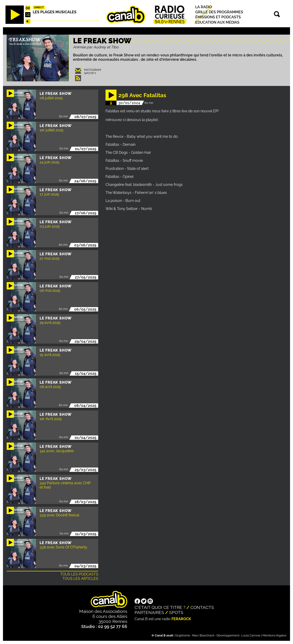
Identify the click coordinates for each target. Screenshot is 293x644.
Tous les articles (80, 579)
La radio (204, 7)
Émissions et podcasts (218, 17)
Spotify (90, 73)
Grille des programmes (219, 12)
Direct (39, 7)
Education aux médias (217, 22)
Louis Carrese (251, 635)
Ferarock (181, 619)
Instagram (92, 70)
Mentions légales (274, 635)
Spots (176, 612)
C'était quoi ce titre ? (160, 607)
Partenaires (149, 612)
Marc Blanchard (203, 635)
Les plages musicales (55, 12)
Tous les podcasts (79, 574)
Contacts (202, 607)
